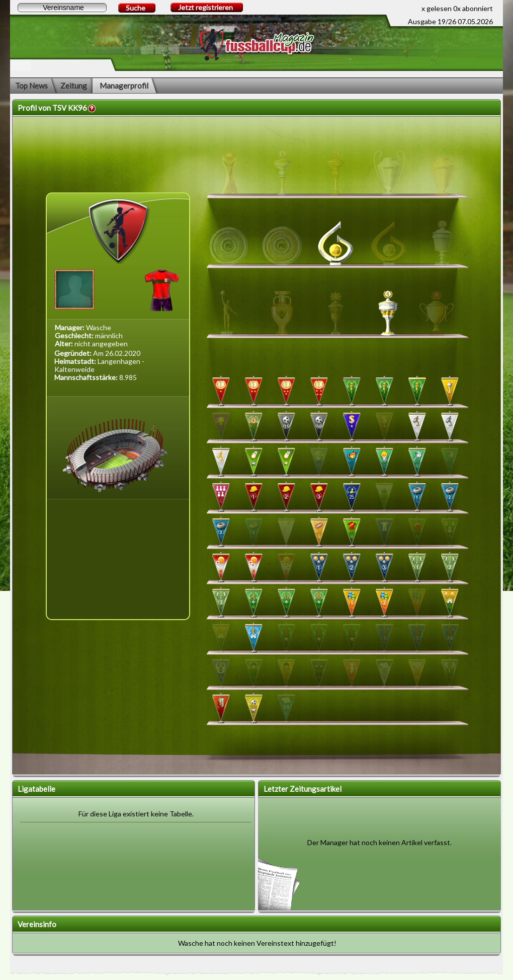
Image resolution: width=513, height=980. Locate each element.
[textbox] (62, 8)
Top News (31, 86)
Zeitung (74, 86)
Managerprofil (124, 86)
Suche (136, 8)
